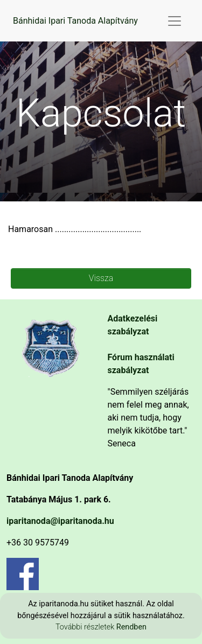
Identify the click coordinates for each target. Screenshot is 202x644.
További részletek (86, 627)
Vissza (101, 278)
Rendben (131, 627)
